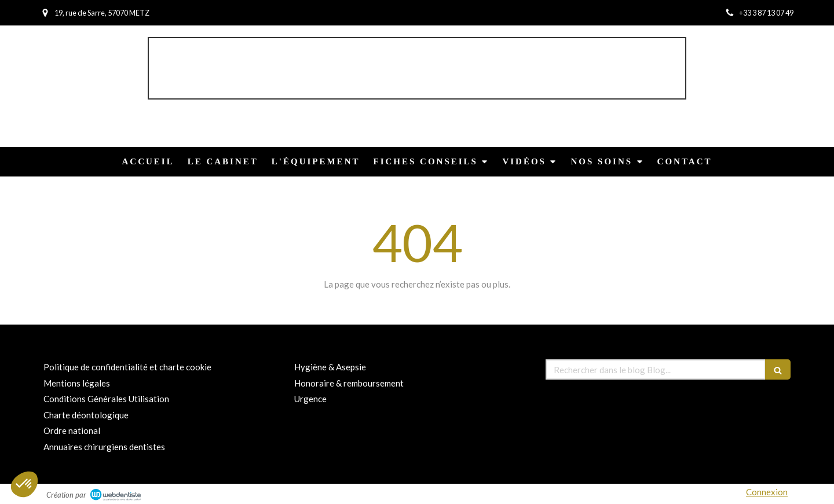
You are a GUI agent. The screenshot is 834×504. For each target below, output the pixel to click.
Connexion (767, 492)
